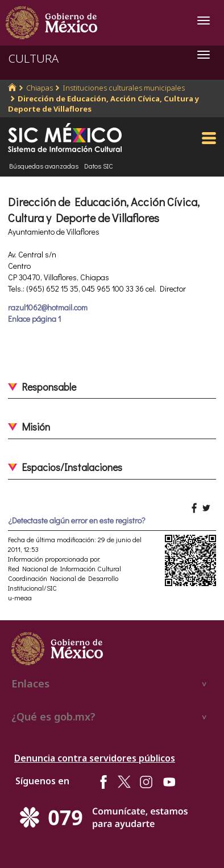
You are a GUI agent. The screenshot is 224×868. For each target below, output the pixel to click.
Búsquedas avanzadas (44, 166)
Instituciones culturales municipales (124, 88)
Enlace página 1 (34, 319)
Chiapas (40, 88)
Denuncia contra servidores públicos (95, 758)
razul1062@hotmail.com (48, 307)
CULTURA (34, 58)
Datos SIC (99, 166)
